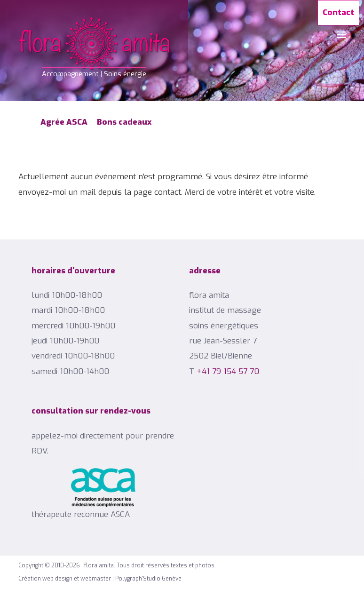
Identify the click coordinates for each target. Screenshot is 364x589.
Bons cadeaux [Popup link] (124, 122)
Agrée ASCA (64, 122)
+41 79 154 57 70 (228, 371)
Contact (338, 12)
